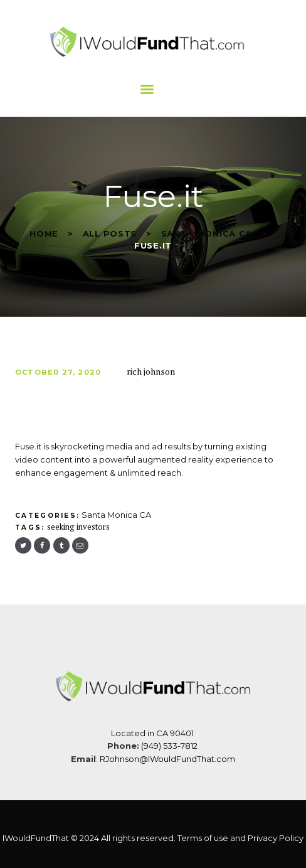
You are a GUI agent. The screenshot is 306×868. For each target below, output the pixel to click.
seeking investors (78, 527)
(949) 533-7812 (170, 746)
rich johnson (151, 371)
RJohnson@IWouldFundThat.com (167, 759)
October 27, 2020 (58, 372)
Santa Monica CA (207, 233)
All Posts (110, 233)
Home (44, 233)
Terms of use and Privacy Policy (240, 838)
